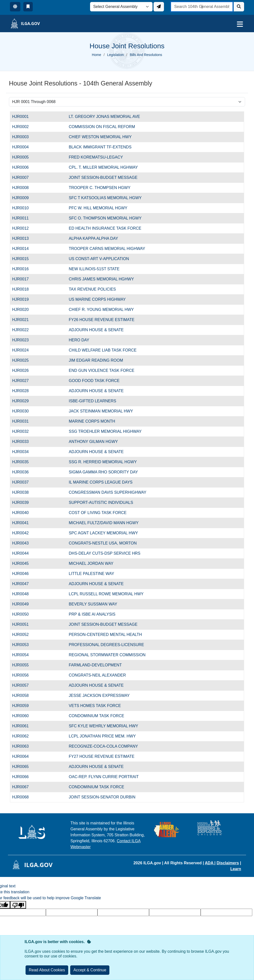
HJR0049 (23, 604)
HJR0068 (23, 797)
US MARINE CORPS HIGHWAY (97, 299)
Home (96, 55)
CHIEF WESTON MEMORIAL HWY (100, 137)
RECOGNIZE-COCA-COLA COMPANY (103, 746)
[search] (202, 7)
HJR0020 (23, 310)
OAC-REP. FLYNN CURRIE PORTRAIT (104, 777)
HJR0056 (23, 675)
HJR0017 (23, 279)
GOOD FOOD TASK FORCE (94, 381)
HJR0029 (23, 401)
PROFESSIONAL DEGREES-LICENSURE (106, 645)
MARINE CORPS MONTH (92, 421)
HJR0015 (23, 259)
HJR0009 (23, 198)
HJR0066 (23, 777)
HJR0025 (23, 360)
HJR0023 (23, 340)
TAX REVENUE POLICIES (92, 289)
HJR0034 (23, 452)
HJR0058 (23, 695)
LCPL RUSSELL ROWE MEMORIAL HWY (106, 594)
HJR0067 (23, 787)
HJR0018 (23, 289)
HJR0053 (23, 645)
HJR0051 (23, 624)
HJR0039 (23, 503)
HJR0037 (23, 482)
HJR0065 (23, 767)
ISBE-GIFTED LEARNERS (92, 401)
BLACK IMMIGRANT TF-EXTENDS (100, 147)
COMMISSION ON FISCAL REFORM (102, 127)
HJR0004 (23, 147)
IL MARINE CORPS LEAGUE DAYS (101, 482)
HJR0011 (23, 218)
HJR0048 (23, 594)
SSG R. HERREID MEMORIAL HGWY (103, 462)
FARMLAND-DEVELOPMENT (95, 665)
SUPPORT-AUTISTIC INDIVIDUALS (101, 503)
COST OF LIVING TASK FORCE (98, 513)
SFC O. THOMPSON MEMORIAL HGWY (105, 218)
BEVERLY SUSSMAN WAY (93, 604)
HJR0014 (23, 249)
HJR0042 (23, 533)
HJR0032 (23, 431)
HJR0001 (23, 117)
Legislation (115, 55)
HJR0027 (23, 381)
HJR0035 (23, 462)
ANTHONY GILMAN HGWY (93, 442)
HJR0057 (23, 685)
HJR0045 (23, 563)
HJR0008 (23, 188)
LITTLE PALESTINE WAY (91, 574)
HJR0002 (23, 127)
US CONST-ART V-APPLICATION (99, 259)
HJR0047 (23, 584)
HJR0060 (23, 716)
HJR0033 (23, 442)
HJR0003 (23, 137)
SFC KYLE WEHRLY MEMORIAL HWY (103, 726)
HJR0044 (23, 553)
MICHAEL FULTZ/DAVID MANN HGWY (104, 523)
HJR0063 (23, 746)
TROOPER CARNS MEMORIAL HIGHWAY (107, 249)
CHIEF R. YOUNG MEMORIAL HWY (101, 310)
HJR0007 (23, 177)
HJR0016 (23, 269)
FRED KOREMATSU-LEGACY (96, 157)
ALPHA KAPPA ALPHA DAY (93, 238)
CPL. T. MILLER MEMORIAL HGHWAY (103, 167)
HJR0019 (23, 299)
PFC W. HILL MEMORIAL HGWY (98, 208)
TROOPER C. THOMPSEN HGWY (100, 188)
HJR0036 (23, 472)
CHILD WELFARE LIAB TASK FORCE (103, 350)
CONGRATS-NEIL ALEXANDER (97, 675)
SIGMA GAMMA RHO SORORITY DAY (103, 472)
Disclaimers (228, 863)
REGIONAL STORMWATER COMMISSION (107, 655)
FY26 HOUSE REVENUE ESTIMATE (102, 320)
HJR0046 (23, 574)
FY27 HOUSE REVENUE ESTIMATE (102, 756)
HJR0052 (23, 635)
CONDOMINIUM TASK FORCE (96, 716)
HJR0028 (23, 391)
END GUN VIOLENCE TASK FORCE (101, 370)
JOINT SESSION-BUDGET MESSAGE (103, 177)
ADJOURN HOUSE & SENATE (96, 330)
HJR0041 (23, 523)
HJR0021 (23, 320)
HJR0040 (23, 513)
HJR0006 (23, 167)
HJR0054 (23, 655)
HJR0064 (23, 756)
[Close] (90, 970)
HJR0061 (23, 726)
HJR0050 (23, 614)
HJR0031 (23, 421)
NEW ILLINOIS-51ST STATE (94, 269)
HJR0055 (23, 665)
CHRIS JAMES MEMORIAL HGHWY (101, 279)
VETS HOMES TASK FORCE (95, 706)
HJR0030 (23, 411)
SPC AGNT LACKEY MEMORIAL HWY (103, 533)
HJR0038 (23, 492)
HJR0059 (23, 706)
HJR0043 (23, 543)
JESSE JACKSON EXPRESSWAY (99, 695)
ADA (210, 863)
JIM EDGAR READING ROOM (96, 360)
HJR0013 (23, 238)
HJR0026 (23, 370)
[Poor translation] (18, 905)
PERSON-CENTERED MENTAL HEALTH (105, 635)
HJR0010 (23, 208)
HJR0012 (23, 228)
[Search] (239, 7)
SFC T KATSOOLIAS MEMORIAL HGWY (105, 198)
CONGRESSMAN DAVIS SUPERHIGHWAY (108, 492)
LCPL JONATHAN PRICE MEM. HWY (102, 736)
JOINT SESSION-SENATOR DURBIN (102, 797)
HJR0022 (23, 330)
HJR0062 (23, 736)
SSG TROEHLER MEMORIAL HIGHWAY (105, 431)
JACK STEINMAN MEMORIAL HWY (101, 411)
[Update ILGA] (159, 7)
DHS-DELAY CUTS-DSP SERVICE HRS (105, 553)
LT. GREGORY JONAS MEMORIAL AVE (104, 117)
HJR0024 (23, 350)
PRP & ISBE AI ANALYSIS (92, 614)
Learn (236, 869)
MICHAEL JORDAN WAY (91, 563)
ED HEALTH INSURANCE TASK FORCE (105, 228)
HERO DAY (79, 340)
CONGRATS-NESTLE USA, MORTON (103, 543)
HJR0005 (23, 157)
